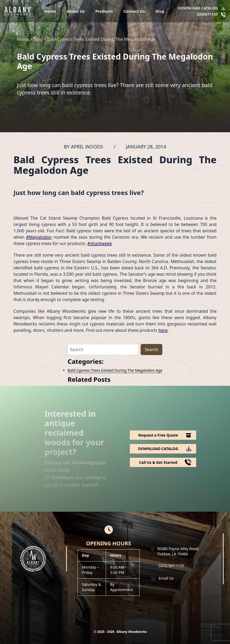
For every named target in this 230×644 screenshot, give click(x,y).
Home (50, 11)
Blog (160, 11)
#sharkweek (100, 243)
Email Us (166, 578)
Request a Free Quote (158, 435)
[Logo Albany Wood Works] (17, 11)
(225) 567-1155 (171, 566)
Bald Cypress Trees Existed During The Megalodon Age (115, 370)
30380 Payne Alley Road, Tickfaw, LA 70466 (178, 551)
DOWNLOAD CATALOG (198, 8)
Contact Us (134, 11)
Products (104, 11)
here (163, 330)
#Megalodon (39, 237)
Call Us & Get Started (158, 462)
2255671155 (207, 14)
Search (152, 350)
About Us (76, 11)
